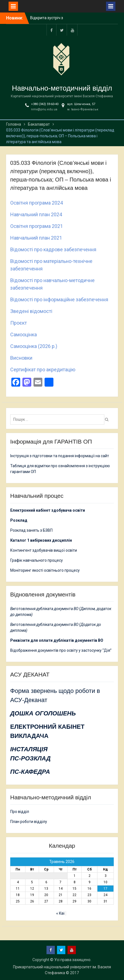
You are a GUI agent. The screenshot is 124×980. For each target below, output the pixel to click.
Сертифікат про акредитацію (43, 370)
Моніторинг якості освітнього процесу (45, 570)
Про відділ (20, 812)
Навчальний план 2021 (36, 238)
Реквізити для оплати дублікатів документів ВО (57, 640)
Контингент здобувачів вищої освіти (44, 550)
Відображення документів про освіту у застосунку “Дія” (61, 650)
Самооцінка (24, 334)
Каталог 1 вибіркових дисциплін (41, 540)
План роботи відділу (29, 822)
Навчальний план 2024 (36, 214)
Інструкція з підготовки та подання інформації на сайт (60, 456)
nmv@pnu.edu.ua (44, 109)
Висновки (21, 358)
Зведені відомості (31, 311)
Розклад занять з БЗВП (31, 530)
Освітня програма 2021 (37, 226)
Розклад (19, 520)
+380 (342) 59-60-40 (45, 104)
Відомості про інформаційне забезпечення (59, 299)
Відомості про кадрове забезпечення (53, 249)
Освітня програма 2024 (37, 203)
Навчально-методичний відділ (62, 88)
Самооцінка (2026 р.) (34, 346)
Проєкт (19, 323)
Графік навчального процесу (37, 560)
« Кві (60, 913)
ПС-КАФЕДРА (30, 772)
